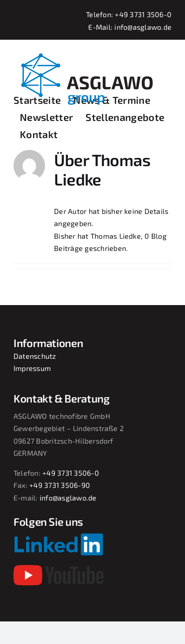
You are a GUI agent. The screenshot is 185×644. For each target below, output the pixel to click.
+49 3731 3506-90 (60, 485)
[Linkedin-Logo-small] (59, 536)
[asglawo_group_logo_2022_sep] (92, 52)
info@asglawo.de (143, 27)
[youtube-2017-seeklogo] (59, 568)
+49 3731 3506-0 (143, 14)
